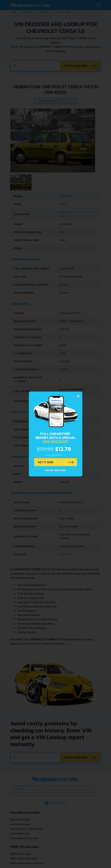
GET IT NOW (46, 462)
